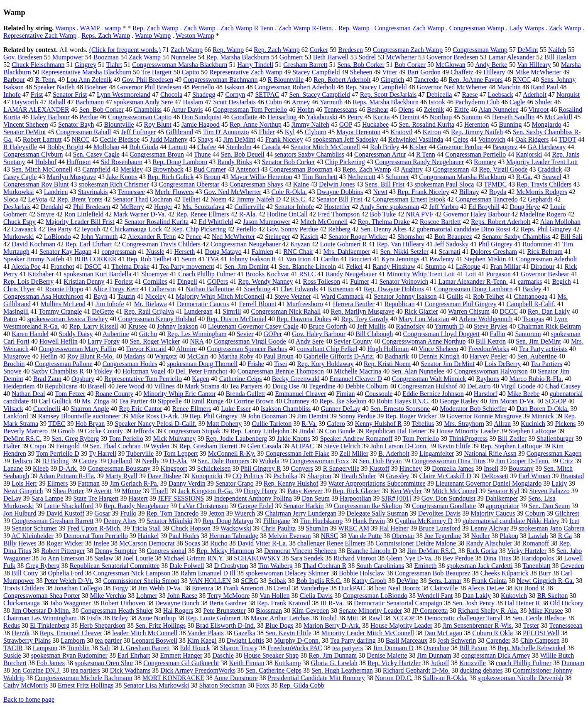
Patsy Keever (305, 491)
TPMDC (495, 184)
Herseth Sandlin (513, 117)
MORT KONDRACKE (173, 678)
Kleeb (41, 468)
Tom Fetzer (70, 394)
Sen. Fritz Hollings (160, 625)
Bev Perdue (458, 558)
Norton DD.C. (394, 678)
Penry (355, 117)
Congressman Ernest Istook (409, 199)
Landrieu (56, 192)
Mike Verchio (108, 596)
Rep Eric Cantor (141, 409)
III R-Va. (332, 603)
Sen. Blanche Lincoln (307, 267)
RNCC (522, 80)
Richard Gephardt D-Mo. (416, 670)
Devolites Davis (440, 513)
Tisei (281, 364)
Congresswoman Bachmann (220, 80)
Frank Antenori (244, 588)
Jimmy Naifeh (310, 124)
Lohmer (147, 596)
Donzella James (453, 468)
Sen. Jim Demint (246, 267)
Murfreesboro (305, 304)
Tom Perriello (421, 439)
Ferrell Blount (257, 304)
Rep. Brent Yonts (80, 199)
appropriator (502, 506)
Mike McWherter (538, 72)
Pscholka (285, 476)
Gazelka (245, 633)
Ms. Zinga (96, 401)
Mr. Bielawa (151, 304)
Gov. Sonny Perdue (292, 229)
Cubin (274, 102)
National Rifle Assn (490, 453)
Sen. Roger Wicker (155, 341)
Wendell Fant (435, 596)
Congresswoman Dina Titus (448, 461)
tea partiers (85, 670)
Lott (471, 274)
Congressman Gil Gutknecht (181, 663)
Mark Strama (202, 386)
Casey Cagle (20, 177)
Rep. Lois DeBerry (28, 281)
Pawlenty (442, 259)
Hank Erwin (369, 521)
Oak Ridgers (532, 139)
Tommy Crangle (60, 311)
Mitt (353, 618)
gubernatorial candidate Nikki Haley (511, 521)
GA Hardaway (547, 147)
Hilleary (494, 72)
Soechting (257, 289)
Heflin (49, 356)
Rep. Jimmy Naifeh (477, 132)
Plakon (509, 536)
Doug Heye (525, 207)
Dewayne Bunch (177, 603)
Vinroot (538, 109)
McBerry (132, 207)
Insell (491, 468)
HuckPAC (352, 588)
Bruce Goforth (328, 326)
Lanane (13, 468)
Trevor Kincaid (146, 349)
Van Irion (298, 259)
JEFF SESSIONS (181, 498)
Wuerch (245, 513)
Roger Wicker (65, 543)
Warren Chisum (469, 311)
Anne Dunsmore (236, 678)
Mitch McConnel (455, 491)
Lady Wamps (527, 28)
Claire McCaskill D (445, 476)
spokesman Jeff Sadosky (346, 139)
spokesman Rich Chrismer (114, 184)
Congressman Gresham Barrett (53, 521)
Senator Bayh (76, 124)
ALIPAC (302, 446)
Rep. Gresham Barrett (208, 446)
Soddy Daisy (76, 334)
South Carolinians (380, 566)
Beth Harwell (331, 57)
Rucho (219, 543)
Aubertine (116, 334)
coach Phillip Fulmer (524, 663)
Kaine (301, 184)
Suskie (12, 655)
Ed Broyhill (484, 207)
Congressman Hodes (130, 364)
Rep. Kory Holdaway (325, 364)
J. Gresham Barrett (145, 648)
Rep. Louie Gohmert (213, 618)
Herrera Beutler (354, 304)
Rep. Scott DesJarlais (388, 95)
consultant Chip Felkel (327, 349)
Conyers (302, 468)
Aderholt (535, 95)
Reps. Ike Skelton (343, 401)
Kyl (290, 132)
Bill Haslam (560, 57)
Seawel (552, 177)
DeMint (528, 50)
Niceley (156, 296)
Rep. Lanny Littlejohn (260, 431)
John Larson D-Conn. (399, 446)
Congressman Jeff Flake (297, 453)
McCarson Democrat (147, 543)
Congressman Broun (157, 154)
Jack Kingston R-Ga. (206, 491)
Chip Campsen (540, 640)
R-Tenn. (46, 80)
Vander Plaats (206, 633)
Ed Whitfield (216, 222)
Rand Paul (544, 87)
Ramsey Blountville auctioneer (79, 416)
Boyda (498, 192)
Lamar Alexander (512, 57)
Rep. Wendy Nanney (265, 281)
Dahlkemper (502, 498)
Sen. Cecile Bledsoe (539, 618)
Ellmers (58, 483)
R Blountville (285, 80)
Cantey (88, 461)
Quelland (120, 461)
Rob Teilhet (489, 296)
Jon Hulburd (20, 513)
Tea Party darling (353, 640)
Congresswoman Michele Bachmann (83, 678)
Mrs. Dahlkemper (347, 252)
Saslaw (104, 558)
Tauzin (126, 296)
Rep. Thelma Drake (383, 222)
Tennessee (131, 192)
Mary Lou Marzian (424, 319)
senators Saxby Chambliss (309, 154)
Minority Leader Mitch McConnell (368, 633)
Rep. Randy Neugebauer (136, 506)
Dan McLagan (443, 633)
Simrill (232, 311)
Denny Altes (120, 521)
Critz (566, 461)
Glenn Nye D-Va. (409, 558)
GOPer (273, 334)
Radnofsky (410, 326)
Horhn (305, 109)
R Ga (565, 536)
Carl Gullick (55, 401)
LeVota (38, 199)
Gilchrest (567, 513)
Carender (498, 640)
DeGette (103, 311)
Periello (246, 229)
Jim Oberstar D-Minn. (41, 611)
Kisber (418, 147)
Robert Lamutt (42, 139)
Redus (12, 625)
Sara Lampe (48, 498)
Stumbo (436, 267)
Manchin (509, 87)
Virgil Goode (518, 386)
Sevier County (353, 341)
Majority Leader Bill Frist (80, 222)
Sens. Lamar (445, 581)
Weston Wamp (195, 36)
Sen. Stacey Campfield (320, 95)
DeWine (408, 581)
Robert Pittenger (63, 551)
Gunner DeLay (341, 409)
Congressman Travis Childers (161, 244)
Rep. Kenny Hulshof (291, 483)
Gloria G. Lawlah (334, 663)
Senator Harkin (303, 506)
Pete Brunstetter (224, 611)
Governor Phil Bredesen (149, 87)
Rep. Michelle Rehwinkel (532, 648)
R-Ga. (524, 177)
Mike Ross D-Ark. (155, 416)
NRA (197, 341)
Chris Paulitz (278, 528)
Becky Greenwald (295, 379)
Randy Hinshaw (394, 267)
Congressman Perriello (475, 154)
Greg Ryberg (42, 566)
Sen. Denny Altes (384, 229)
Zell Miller (354, 453)
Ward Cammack (342, 296)
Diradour (543, 267)
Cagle (517, 102)
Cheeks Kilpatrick (505, 573)
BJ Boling (55, 461)
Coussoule (379, 394)
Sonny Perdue (357, 416)
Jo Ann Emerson (62, 558)
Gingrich (392, 80)
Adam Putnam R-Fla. (67, 476)
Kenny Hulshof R (379, 424)
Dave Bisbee (164, 476)
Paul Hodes (184, 536)
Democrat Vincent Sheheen (300, 551)
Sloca (11, 199)
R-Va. (309, 424)
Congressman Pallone (64, 364)
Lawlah (538, 536)
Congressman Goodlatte (444, 506)
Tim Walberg (275, 566)
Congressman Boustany (119, 468)
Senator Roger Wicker (358, 237)
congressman (119, 252)
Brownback (168, 169)
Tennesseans (341, 109)
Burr (545, 573)
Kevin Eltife (454, 446)
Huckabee (375, 124)
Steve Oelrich (342, 446)
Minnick (543, 416)
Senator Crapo (235, 483)
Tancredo (426, 80)
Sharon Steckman (223, 685)
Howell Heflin (59, 341)
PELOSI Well (541, 633)
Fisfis (94, 618)
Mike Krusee (546, 611)
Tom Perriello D (58, 453)
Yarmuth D (449, 326)
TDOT (567, 139)
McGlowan (451, 65)
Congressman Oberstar (189, 184)
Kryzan (300, 244)
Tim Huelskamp (321, 521)
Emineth (425, 566)
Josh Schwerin (457, 640)
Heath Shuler (359, 476)
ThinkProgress (468, 439)
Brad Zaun (47, 379)
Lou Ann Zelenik (89, 80)
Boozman (106, 57)
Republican (400, 304)
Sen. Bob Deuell (243, 154)
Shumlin (317, 528)
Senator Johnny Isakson (405, 296)
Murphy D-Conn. (297, 640)
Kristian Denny (84, 281)
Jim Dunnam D (393, 648)
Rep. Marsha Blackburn (238, 57)
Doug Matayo (223, 252)
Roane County (114, 394)
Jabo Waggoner (70, 603)
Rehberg (339, 229)
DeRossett (495, 476)
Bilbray (469, 192)
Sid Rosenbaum (121, 162)
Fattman (89, 483)
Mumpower (68, 57)
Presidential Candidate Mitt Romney (316, 678)
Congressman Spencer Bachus (247, 349)
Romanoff (536, 543)
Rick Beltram (545, 252)
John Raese (182, 596)
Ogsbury (83, 379)
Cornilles (155, 281)
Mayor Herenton (358, 132)
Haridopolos (538, 558)
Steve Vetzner (293, 296)
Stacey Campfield (316, 72)
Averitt (103, 491)
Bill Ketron (491, 341)
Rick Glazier (421, 311)
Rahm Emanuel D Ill (208, 573)
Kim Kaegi (202, 640)
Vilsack (13, 409)
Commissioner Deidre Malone (416, 543)
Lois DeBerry (503, 364)
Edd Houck (195, 648)
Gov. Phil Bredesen (148, 80)
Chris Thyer (19, 289)
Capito (190, 72)
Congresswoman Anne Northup (424, 341)
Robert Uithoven (123, 603)
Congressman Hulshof (428, 386)
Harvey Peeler (489, 356)
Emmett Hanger (181, 655)
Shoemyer (155, 274)
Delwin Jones (337, 184)
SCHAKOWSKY (257, 558)
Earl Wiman (535, 476)
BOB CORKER (96, 259)
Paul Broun (279, 356)
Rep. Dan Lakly (549, 311)
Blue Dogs (279, 625)
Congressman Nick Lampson (132, 573)
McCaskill (558, 117)
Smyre (46, 214)
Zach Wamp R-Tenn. (306, 28)
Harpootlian (355, 498)
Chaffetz (462, 72)
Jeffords (143, 431)
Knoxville (473, 663)
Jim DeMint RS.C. (432, 551)
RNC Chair (298, 252)
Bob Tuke (383, 214)
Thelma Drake (130, 267)
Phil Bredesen (92, 207)
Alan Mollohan (560, 222)
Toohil (328, 618)
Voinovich (492, 139)
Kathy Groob (369, 581)
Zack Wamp (565, 28)
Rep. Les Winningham (197, 334)
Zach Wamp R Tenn (247, 28)
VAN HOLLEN (210, 581)
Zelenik (434, 109)
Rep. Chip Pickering (199, 229)
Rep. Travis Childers (544, 184)
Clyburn (316, 132)
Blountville (119, 124)
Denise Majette (387, 655)
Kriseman (341, 289)
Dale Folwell (187, 566)
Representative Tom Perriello (143, 379)
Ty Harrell (103, 453)
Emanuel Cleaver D (356, 379)
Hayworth (25, 102)
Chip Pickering (345, 162)
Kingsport (174, 468)
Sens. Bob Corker (361, 65)
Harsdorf (486, 394)
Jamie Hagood (201, 124)
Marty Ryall (121, 476)
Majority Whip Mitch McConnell (220, 296)
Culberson (162, 289)
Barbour (14, 80)
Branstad (572, 476)
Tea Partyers (246, 386)
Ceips (461, 139)
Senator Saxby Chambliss (516, 237)
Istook (437, 102)
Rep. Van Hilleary (401, 244)
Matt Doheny (224, 424)
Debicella (439, 95)
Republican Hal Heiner (396, 431)
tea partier (108, 640)
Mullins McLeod (63, 304)
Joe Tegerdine (443, 536)
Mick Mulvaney (175, 439)
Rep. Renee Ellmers (203, 214)
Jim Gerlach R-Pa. (134, 483)
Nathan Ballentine (210, 289)
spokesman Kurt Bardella (98, 274)
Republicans (61, 386)
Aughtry (412, 169)
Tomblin (78, 648)
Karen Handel (30, 334)
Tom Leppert (181, 453)
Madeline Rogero (543, 214)
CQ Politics (248, 476)
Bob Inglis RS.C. (319, 581)
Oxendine (436, 648)
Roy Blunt (158, 124)
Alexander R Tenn (152, 237)
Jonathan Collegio (78, 588)
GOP (346, 124)
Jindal (307, 431)
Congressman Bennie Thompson (281, 371)
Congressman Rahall (84, 132)
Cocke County (104, 431)
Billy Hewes (20, 543)
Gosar (102, 513)
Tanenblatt (536, 566)
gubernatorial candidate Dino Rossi (463, 229)
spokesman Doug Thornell (202, 364)
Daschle (223, 655)
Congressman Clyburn (33, 154)
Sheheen (361, 72)
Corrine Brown (254, 401)
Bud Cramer (210, 169)
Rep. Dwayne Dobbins (394, 289)
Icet (574, 521)
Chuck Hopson (191, 528)
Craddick (550, 169)
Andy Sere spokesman (389, 207)
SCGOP (555, 401)
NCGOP (403, 618)
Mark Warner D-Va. (140, 214)
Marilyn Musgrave (71, 177)
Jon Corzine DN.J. (36, 670)
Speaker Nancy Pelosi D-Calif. (156, 424)
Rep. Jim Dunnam (333, 655)
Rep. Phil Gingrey (213, 416)
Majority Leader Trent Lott (542, 162)
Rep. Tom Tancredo (173, 513)
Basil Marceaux (407, 640)
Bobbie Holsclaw (362, 573)
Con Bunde (340, 431)
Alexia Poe (26, 267)
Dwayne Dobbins (340, 192)
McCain (198, 356)
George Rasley (459, 401)
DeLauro (479, 386)
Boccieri (360, 259)
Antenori (248, 169)
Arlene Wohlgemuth (486, 319)
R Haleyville (20, 147)
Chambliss (148, 109)
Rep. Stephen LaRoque (511, 446)
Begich (561, 281)
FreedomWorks (489, 349)
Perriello (203, 87)
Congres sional (167, 551)
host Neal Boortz (397, 588)
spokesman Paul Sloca (444, 184)
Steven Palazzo (550, 491)
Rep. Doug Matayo (228, 521)
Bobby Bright (65, 147)
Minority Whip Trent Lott (421, 274)
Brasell (97, 386)
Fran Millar (505, 267)
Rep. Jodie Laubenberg (236, 439)
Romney (485, 162)
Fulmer (360, 281)
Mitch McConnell (324, 222)
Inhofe (12, 95)
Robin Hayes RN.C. (403, 401)
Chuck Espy (20, 222)
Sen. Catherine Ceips (273, 670)
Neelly (151, 461)
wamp (113, 28)
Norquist (568, 95)
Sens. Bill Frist (385, 184)
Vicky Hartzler (527, 551)
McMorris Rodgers (542, 192)
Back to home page (29, 699)
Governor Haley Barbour (476, 214)
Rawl (375, 618)
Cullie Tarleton (272, 424)
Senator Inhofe (294, 207)
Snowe (12, 371)
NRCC (81, 139)
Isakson (234, 87)
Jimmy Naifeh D (259, 199)
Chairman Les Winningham (40, 618)
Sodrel (367, 57)
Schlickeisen (214, 468)
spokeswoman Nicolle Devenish (520, 678)
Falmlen (262, 252)
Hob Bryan (90, 424)
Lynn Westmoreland (124, 95)
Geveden (572, 566)
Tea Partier (133, 401)
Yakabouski (322, 117)
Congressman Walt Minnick (429, 379)
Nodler (480, 536)
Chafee (207, 147)
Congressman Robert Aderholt (295, 87)
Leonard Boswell (154, 640)
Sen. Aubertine (537, 356)
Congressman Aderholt (547, 259)
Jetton (216, 513)
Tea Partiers (546, 364)
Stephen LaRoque (532, 431)
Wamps (65, 28)
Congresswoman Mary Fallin (77, 349)
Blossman (269, 611)
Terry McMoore (228, 596)
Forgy (120, 588)
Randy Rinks (234, 162)
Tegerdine (322, 386)
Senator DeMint (25, 132)
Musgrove (17, 356)
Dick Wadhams (130, 670)
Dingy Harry (260, 491)
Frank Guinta (489, 581)
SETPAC (267, 95)
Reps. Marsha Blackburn (386, 102)
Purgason (499, 274)
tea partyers (348, 648)
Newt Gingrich (23, 491)
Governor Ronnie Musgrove (484, 416)
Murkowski (19, 237)
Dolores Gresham (494, 252)
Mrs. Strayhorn (464, 424)
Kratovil (401, 132)
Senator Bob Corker (288, 162)
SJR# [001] (396, 498)
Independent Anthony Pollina (253, 498)
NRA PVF (419, 214)
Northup (441, 117)
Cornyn (235, 95)
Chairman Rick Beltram (549, 326)
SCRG (250, 581)
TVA (213, 259)
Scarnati (449, 252)
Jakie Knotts (294, 439)
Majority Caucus (493, 513)
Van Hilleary (534, 65)
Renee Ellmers (192, 409)
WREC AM (354, 528)
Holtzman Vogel (144, 371)
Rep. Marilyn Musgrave (362, 311)
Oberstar (403, 536)
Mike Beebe (524, 394)
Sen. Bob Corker (102, 109)
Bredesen (350, 50)
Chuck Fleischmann (38, 65)
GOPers (218, 281)
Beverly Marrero (26, 431)
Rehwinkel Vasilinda (416, 139)
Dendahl (52, 207)
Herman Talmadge (234, 536)
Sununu (472, 117)
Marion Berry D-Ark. (332, 625)
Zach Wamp (200, 28)
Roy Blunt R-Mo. (91, 356)
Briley (120, 618)
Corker (319, 50)
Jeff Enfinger (139, 132)
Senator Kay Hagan (65, 252)
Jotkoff (440, 663)
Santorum (528, 334)
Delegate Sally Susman (377, 513)
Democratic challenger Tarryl (463, 618)
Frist (37, 95)
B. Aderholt (394, 453)
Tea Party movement (187, 267)
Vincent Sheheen (26, 124)
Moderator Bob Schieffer (473, 409)
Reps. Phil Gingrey (546, 229)
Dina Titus (497, 558)
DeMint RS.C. (22, 439)
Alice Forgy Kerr (116, 289)
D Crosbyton (231, 566)
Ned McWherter (233, 237)
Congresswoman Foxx (319, 461)
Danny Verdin (187, 483)
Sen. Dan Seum (549, 506)
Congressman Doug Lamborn (473, 289)
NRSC (330, 536)
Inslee (101, 543)
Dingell (187, 281)
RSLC (307, 274)
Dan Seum (316, 498)
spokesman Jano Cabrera (552, 528)
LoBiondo (58, 237)
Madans (134, 356)
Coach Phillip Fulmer (207, 274)
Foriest (124, 281)
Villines (164, 386)
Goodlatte (244, 117)
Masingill (16, 311)
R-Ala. (248, 214)
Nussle (155, 252)
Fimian (345, 394)
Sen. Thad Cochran (115, 446)
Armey (301, 102)
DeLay (12, 498)
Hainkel (148, 536)
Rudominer (537, 244)
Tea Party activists (543, 349)
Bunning (510, 124)
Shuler (544, 102)
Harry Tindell (256, 65)
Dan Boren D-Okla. (543, 409)
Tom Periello (126, 439)
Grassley (398, 476)
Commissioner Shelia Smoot (141, 581)
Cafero (336, 424)
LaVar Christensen (203, 506)
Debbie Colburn (367, 386)
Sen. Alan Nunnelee (418, 371)
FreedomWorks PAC (295, 648)
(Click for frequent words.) (125, 50)
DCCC (509, 311)
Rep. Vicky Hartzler (394, 663)
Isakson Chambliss (286, 409)
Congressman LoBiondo (375, 596)
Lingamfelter (437, 453)
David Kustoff (66, 513)
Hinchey (411, 468)
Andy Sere (310, 341)
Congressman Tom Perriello (250, 109)
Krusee (137, 326)
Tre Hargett (156, 72)
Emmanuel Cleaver (300, 394)
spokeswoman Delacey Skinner (287, 573)
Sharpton (319, 476)
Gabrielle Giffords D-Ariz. (339, 356)
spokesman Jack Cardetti (480, 566)
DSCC (93, 267)
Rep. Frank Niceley (423, 192)
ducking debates (481, 670)
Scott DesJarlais (234, 102)
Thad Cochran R (324, 566)
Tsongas (533, 319)
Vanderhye (314, 588)
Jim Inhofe (110, 304)
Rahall (57, 102)
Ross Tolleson (321, 281)
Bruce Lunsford (440, 528)
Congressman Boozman (301, 169)
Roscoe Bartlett (440, 222)
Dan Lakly (477, 596)
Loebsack (501, 95)
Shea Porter (69, 491)
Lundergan (198, 311)
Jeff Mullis (371, 326)
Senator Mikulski (170, 521)
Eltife (462, 109)
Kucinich (533, 424)
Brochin (14, 364)
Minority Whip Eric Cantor (179, 394)
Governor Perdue (460, 147)
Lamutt (178, 147)
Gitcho (148, 334)
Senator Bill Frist (339, 199)
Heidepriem (19, 386)
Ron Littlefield (84, 214)
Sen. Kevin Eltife (288, 633)
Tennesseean (566, 625)
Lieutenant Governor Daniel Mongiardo (489, 483)
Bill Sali (571, 237)
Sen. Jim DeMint (538, 341)
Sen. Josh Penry (473, 603)
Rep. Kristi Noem (387, 364)
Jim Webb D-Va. (160, 588)
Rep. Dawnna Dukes (304, 319)
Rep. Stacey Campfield (376, 87)
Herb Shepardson (102, 625)
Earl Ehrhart (134, 655)
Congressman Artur (380, 154)
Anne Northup (157, 618)
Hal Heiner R (522, 603)
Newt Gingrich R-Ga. (545, 581)
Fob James (51, 663)
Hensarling (282, 117)
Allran (502, 424)
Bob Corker (410, 65)
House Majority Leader (401, 625)
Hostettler (337, 207)
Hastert (138, 498)
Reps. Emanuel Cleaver (71, 633)
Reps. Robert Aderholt (501, 222)
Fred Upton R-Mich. (94, 528)
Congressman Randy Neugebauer (419, 162)
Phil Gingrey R (261, 468)
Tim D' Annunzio (226, 132)
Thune (202, 154)
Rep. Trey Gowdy (365, 319)
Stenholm (239, 147)
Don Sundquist (201, 117)
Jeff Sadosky (451, 244)
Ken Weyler (406, 491)
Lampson (45, 648)
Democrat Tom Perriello (96, 536)
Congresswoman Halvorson (491, 371)
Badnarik (397, 356)
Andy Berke (491, 65)
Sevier (245, 334)
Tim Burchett (320, 177)
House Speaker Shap (271, 655)
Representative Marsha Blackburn (86, 72)
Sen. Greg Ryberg (75, 439)
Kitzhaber (41, 274)
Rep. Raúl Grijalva (149, 311)
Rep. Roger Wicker (411, 416)
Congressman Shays (256, 184)
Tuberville (140, 453)
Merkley (132, 169)
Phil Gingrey (495, 244)
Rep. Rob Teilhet (149, 259)
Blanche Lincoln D (372, 551)
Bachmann (90, 102)
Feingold (68, 446)
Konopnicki (207, 476)
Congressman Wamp (477, 28)
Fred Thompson (339, 214)
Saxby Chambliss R (58, 371)
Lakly (559, 483)
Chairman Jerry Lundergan (301, 513)
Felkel (354, 267)
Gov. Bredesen (23, 57)
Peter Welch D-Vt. (69, 581)
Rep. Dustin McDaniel (236, 319)
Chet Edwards (299, 289)
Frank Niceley (284, 139)
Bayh (100, 296)
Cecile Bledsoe (120, 139)
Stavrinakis (93, 192)
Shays (206, 139)
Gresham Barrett (305, 65)
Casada (271, 147)
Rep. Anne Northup (256, 124)
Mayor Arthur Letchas (280, 618)
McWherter (401, 57)
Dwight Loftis (245, 640)
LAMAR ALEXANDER (36, 109)
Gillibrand (179, 132)
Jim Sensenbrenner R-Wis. (478, 625)
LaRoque (468, 267)
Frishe (256, 364)
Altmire (186, 349)
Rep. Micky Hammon (225, 551)
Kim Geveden (310, 611)
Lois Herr (24, 483)
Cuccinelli (47, 409)
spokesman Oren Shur (104, 663)
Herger (163, 207)
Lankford (16, 416)
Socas (192, 543)
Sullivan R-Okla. (445, 678)
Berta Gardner (228, 603)
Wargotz (166, 356)
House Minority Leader (468, 431)
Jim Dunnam (434, 655)
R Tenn (426, 154)
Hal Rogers (178, 611)
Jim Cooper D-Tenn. (523, 461)
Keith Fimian (247, 663)
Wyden (160, 446)
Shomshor (411, 237)
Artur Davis (187, 109)
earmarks (530, 281)
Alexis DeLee (485, 588)
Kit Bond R (529, 588)
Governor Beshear (545, 274)
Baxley (532, 289)
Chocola (171, 95)
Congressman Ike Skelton (368, 506)
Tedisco (22, 461)
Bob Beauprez (453, 237)
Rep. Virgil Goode (503, 169)
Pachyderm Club (477, 102)
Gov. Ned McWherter (233, 192)
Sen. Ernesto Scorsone (400, 409)
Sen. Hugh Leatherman (342, 670)
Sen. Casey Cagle (96, 154)
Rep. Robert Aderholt (342, 80)
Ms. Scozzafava (203, 207)
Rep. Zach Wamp (156, 28)
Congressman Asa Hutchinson (43, 296)
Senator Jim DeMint (448, 364)
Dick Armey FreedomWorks (198, 670)
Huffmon (78, 162)
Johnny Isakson (178, 326)
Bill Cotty (25, 573)
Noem (218, 199)
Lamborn (73, 640)
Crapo (38, 446)
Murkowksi (19, 192)
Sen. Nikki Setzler (404, 252)
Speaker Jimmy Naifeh (34, 259)
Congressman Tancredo (487, 199)
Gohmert (291, 57)
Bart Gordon (424, 72)
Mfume (131, 491)
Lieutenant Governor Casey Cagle (253, 326)
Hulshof (46, 162)
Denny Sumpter (116, 551)
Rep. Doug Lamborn (180, 162)
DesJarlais (17, 207)
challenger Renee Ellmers (331, 543)
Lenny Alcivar (490, 528)
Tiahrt (114, 65)
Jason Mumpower (267, 222)
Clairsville (444, 588)
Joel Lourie (138, 558)
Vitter (390, 72)
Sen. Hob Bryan (381, 461)
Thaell (160, 491)
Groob (66, 431)
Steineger (277, 237)
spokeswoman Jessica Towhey (68, 319)
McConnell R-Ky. (232, 453)
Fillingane (277, 521)
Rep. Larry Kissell (94, 326)
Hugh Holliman (388, 349)
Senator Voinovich (404, 281)
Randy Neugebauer (351, 274)
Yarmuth (331, 102)
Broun (212, 177)
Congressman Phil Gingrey (460, 304)
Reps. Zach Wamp (106, 36)
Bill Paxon (473, 648)
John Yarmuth (99, 237)
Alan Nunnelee (498, 109)
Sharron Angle (90, 409)
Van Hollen (274, 596)
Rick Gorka (482, 551)
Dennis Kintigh (439, 356)
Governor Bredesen (452, 57)
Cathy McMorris (26, 685)
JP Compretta (430, 611)
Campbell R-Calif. (531, 304)
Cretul (282, 588)
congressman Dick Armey (496, 655)
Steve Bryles (491, 326)
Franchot (62, 267)
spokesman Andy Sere (143, 102)
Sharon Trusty (239, 648)
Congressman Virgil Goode (250, 341)
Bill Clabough (374, 334)
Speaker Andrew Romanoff (356, 439)
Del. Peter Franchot (202, 371)
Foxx (263, 685)
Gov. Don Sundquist (448, 498)
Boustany (521, 468)
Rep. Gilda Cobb (302, 685)
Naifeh (557, 50)
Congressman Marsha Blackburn (463, 177)
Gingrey (86, 65)
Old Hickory (566, 603)
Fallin (497, 334)
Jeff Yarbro (444, 207)
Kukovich (514, 596)
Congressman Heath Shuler (117, 611)
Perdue (89, 117)
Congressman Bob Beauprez (433, 573)
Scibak (277, 581)
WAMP (89, 28)
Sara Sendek (307, 558)
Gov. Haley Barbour (319, 334)
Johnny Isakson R (252, 259)
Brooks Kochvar (267, 274)
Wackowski (236, 528)
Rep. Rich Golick (171, 177)
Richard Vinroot (355, 558)
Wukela (269, 461)
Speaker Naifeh (54, 87)
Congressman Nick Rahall (286, 311)
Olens (406, 109)
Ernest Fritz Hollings (86, 685)
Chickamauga (22, 603)
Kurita (381, 117)
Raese (470, 95)
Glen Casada (264, 446)
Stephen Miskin (485, 259)
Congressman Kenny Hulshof (157, 319)
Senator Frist (70, 95)
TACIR (13, 648)
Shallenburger (555, 439)
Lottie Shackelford (69, 506)
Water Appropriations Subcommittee (377, 483)
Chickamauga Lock (136, 229)
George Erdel (256, 506)
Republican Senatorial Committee (115, 566)
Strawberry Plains (27, 640)
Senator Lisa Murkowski (156, 685)
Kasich (309, 237)
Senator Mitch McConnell (325, 147)
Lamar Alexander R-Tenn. (473, 281)
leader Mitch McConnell (145, 633)
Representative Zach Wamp (40, 36)
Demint (410, 117)
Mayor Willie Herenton (261, 177)
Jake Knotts (122, 177)
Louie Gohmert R (344, 244)
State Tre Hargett (96, 498)
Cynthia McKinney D (424, 521)
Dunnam (573, 663)
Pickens (566, 424)
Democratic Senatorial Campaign (398, 603)
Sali (105, 648)
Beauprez (505, 147)
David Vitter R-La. (262, 543)
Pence (194, 237)
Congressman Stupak (192, 431)
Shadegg (204, 95)
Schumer (397, 177)
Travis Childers (24, 588)
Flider (267, 132)
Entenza (203, 588)
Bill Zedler (512, 439)
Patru (10, 319)
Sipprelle (170, 401)
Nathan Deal (28, 394)
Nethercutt (362, 177)
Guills (455, 296)
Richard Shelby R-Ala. (488, 611)
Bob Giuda (144, 147)
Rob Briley (385, 147)
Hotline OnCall (287, 214)
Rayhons (488, 379)
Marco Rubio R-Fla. (536, 379)
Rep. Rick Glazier (356, 491)
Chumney (296, 401)
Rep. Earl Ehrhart (88, 244)
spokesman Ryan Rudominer (69, 655)
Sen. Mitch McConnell (42, 169)
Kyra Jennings (400, 259)
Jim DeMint (239, 139)
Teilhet (191, 199)
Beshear (378, 109)
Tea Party (59, 229)
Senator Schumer (34, 528)
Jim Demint (313, 416)
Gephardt (540, 199)
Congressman (451, 169)
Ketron (432, 132)
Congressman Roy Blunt (36, 184)
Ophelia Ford (66, 573)
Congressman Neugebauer (245, 244)
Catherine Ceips (241, 379)
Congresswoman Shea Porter (42, 596)
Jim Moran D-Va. (512, 401)
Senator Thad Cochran (142, 199)
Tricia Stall (146, 528)
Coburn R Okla (492, 633)
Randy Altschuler (489, 543)
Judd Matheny (168, 139)
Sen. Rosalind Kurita (426, 124)
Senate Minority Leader (370, 611)
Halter (12, 446)
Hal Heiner (394, 528)
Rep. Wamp (354, 28)
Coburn (535, 513)
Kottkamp (287, 663)
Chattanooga (531, 296)
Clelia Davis (316, 596)
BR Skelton (552, 596)
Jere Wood (130, 386)
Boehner (96, 87)
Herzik (21, 633)
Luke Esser (236, 409)
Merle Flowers (174, 192)
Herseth (185, 252)
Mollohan (106, 147)
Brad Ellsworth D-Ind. (225, 625)
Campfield (96, 169)
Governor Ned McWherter (452, 87)
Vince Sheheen (438, 349)
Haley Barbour (50, 117)
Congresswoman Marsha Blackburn (180, 65)
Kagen (201, 379)
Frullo (128, 513)
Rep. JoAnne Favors (475, 80)
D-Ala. (179, 461)
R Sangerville (341, 468)
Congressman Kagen (554, 453)
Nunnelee (183, 57)
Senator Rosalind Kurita (157, 222)
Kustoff (379, 468)
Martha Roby (236, 356)
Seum (189, 259)
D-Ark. (68, 468)
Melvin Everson (290, 536)
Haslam (193, 102)
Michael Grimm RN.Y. (194, 558)
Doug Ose (286, 386)
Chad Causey (563, 386)
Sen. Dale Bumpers (223, 461)
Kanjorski (529, 154)
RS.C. (299, 199)
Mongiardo (547, 124)
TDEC (57, 424)
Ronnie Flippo (64, 289)
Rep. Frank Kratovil (284, 603)
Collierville (249, 207)
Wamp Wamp (153, 36)
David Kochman (33, 244)
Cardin (330, 259)
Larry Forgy (104, 341)
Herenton (477, 124)
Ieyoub (91, 229)
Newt (380, 192)
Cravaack (24, 229)
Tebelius (423, 424)
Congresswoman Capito (140, 117)
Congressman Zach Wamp (409, 28)
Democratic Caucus (203, 304)
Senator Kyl (503, 491)
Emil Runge (208, 401)
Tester (531, 625)
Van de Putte (365, 536)
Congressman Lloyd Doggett (441, 334)
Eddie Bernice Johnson (433, 394)
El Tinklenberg (50, 625)
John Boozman (267, 416)
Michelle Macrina (358, 371)
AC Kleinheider (32, 536)
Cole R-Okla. (289, 192)
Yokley (103, 371)
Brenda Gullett (246, 394)
